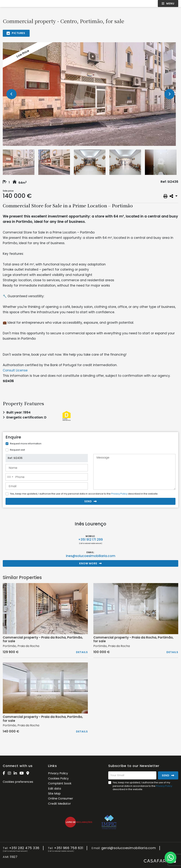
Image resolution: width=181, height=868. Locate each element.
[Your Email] (132, 775)
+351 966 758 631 (68, 848)
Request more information (26, 444)
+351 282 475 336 (24, 848)
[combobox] (47, 477)
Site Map (54, 794)
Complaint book (60, 783)
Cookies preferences (18, 782)
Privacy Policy (119, 494)
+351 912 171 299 (90, 540)
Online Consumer (61, 798)
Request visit (17, 450)
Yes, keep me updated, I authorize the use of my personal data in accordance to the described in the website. (84, 494)
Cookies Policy (58, 778)
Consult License (15, 370)
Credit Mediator (59, 804)
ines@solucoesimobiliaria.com (91, 556)
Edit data (55, 789)
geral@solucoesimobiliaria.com (129, 848)
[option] (90, 94)
